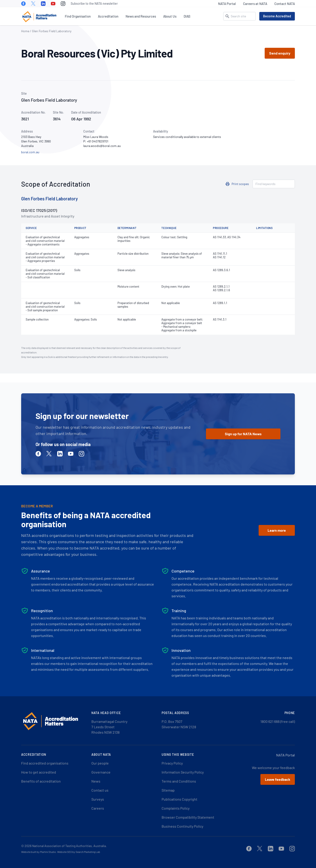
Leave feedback (278, 779)
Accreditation (108, 16)
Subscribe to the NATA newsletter (94, 3)
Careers (98, 808)
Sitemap (168, 790)
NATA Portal (227, 4)
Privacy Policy (172, 763)
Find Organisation (78, 16)
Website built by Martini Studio (39, 852)
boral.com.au (30, 152)
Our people (100, 763)
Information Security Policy (183, 772)
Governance (101, 772)
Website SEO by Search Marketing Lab (79, 852)
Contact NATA (285, 4)
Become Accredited (277, 16)
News (96, 781)
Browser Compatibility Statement (188, 817)
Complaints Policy (176, 808)
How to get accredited (39, 772)
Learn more (277, 530)
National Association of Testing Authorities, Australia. (69, 846)
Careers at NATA (255, 4)
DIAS (187, 16)
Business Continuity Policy (182, 826)
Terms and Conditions (179, 781)
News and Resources (141, 16)
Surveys (98, 799)
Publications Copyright (179, 799)
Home (25, 31)
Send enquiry (280, 53)
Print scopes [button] (240, 184)
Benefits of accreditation (41, 781)
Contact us (100, 790)
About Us (170, 16)
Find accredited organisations (45, 763)
